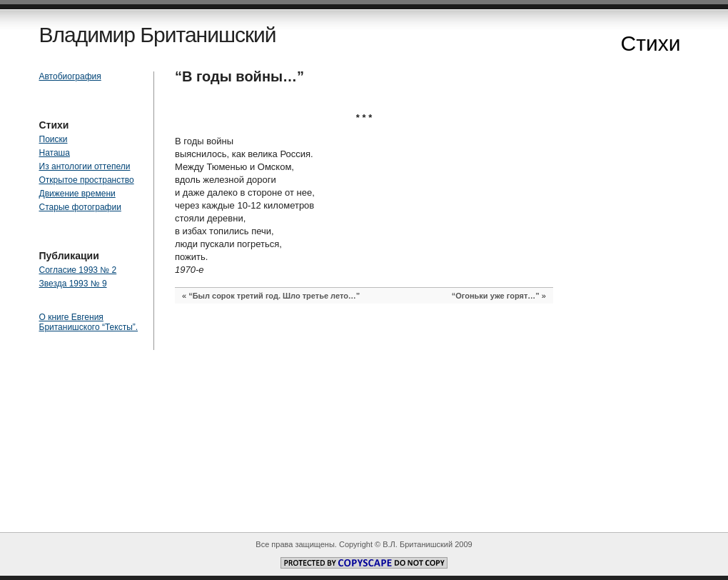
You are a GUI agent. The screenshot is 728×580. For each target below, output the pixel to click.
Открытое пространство (87, 180)
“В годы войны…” (239, 76)
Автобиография (70, 76)
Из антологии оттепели (85, 166)
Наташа (55, 153)
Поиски (54, 139)
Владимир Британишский (158, 35)
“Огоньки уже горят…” (496, 296)
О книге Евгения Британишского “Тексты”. (89, 322)
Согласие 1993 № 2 (78, 270)
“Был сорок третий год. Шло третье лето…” (274, 296)
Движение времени (77, 194)
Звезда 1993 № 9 (73, 284)
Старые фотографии (80, 207)
